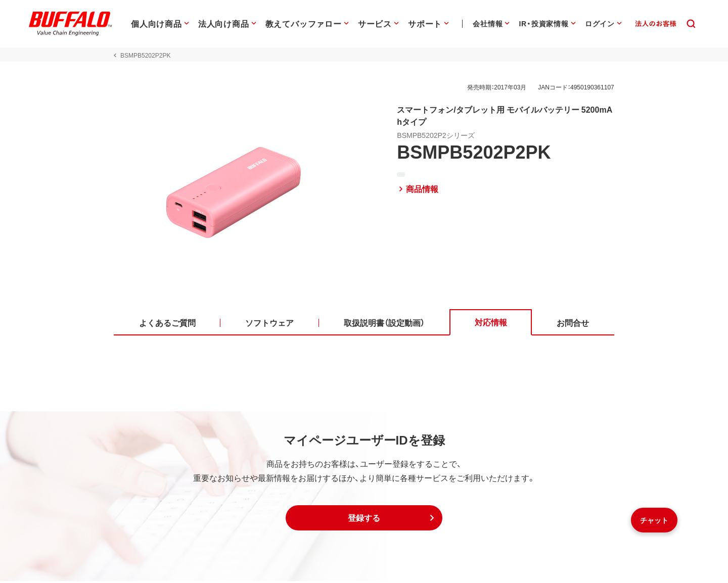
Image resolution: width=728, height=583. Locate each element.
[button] (364, 520)
